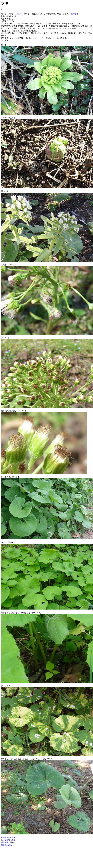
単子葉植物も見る (8, 840)
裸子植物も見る (7, 842)
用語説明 (74, 14)
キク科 (19, 14)
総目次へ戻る (6, 845)
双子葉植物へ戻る (8, 838)
